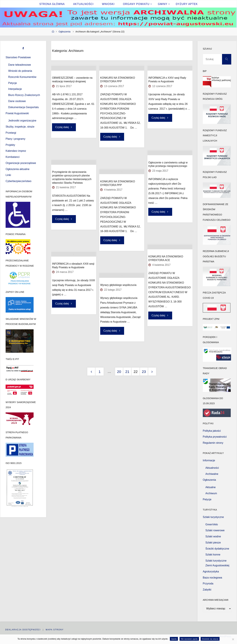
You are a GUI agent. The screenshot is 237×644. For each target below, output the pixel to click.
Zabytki (207, 590)
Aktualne (211, 487)
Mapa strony (57, 630)
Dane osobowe (17, 101)
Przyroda (208, 584)
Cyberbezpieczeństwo (19, 181)
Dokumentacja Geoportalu (24, 107)
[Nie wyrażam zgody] (233, 639)
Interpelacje (15, 89)
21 (127, 372)
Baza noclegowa (212, 578)
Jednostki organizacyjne (22, 121)
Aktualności (212, 468)
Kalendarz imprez (16, 151)
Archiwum (211, 493)
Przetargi (11, 133)
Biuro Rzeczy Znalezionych (24, 95)
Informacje (209, 460)
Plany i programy (15, 139)
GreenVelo (212, 524)
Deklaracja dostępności (24, 630)
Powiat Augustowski (17, 113)
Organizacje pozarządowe (21, 163)
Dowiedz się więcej (210, 639)
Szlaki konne (213, 555)
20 (119, 372)
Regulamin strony (213, 443)
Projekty (10, 145)
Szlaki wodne (213, 536)
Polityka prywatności (215, 437)
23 (144, 372)
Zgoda (174, 639)
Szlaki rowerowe (215, 530)
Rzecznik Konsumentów (22, 77)
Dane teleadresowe (20, 65)
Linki (8, 175)
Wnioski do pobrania (20, 71)
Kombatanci (13, 157)
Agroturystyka (211, 572)
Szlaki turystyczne (213, 517)
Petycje (13, 83)
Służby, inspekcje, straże (20, 127)
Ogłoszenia (65, 32)
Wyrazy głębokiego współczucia (118, 303)
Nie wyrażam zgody (189, 639)
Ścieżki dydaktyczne (217, 549)
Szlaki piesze (213, 543)
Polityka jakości (212, 431)
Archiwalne (212, 474)
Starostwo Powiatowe (18, 57)
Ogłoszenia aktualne (18, 169)
